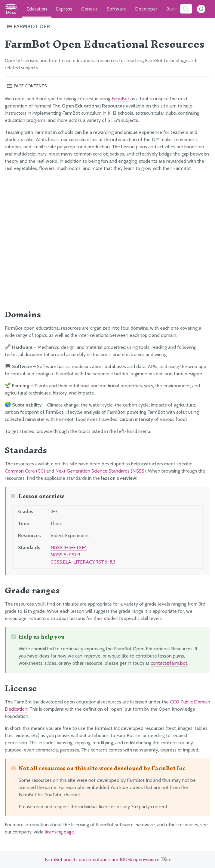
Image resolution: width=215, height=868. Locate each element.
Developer (146, 9)
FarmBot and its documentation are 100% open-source (108, 859)
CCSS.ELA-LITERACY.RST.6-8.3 (83, 562)
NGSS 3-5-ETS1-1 (69, 547)
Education (37, 9)
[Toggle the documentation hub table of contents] (107, 26)
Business (175, 9)
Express (64, 9)
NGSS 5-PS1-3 (65, 555)
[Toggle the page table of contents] (107, 86)
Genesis (89, 9)
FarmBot (120, 99)
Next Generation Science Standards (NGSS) (101, 471)
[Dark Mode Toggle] (201, 9)
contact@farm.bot (169, 663)
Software (116, 9)
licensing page (59, 832)
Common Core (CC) (25, 471)
